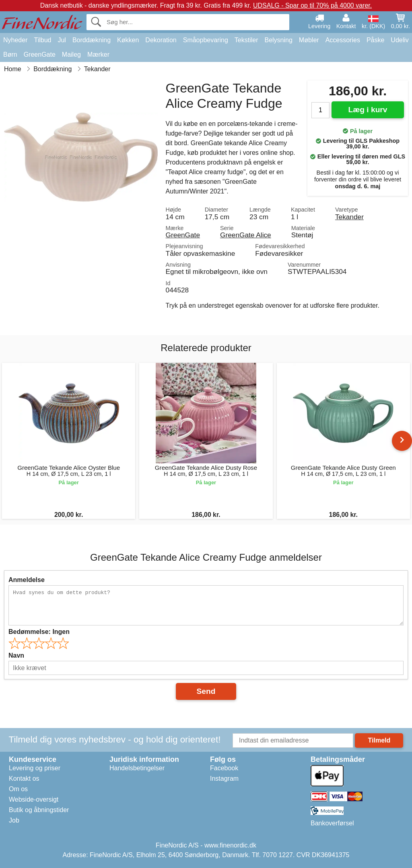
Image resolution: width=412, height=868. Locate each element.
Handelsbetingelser (137, 768)
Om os (18, 789)
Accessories (343, 40)
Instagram (224, 779)
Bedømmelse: (39, 632)
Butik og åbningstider (39, 810)
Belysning (278, 40)
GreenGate (40, 55)
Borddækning (92, 40)
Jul (62, 40)
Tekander (349, 217)
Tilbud (42, 40)
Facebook (224, 768)
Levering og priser (35, 768)
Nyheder (15, 40)
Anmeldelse (27, 580)
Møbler (309, 40)
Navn (16, 655)
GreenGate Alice (246, 235)
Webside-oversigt (34, 799)
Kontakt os (24, 779)
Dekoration (161, 40)
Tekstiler (246, 40)
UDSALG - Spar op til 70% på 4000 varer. (312, 5)
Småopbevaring (206, 40)
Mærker (98, 55)
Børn (10, 55)
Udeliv (400, 40)
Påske (375, 40)
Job (14, 820)
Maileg (71, 55)
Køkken (128, 40)
